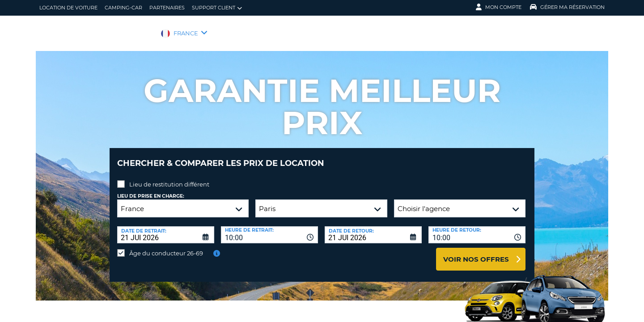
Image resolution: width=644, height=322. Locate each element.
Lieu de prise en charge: (151, 189)
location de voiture (68, 8)
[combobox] (269, 228)
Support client (217, 8)
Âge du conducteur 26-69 (166, 246)
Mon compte (499, 7)
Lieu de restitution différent (169, 178)
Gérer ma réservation (567, 7)
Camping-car (123, 8)
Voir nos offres (476, 252)
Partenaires (167, 8)
